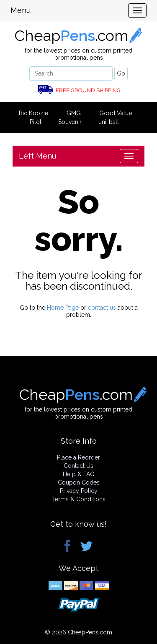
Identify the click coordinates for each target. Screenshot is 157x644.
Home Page (63, 308)
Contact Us (78, 466)
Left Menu (37, 156)
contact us (102, 308)
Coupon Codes (79, 482)
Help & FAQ (79, 474)
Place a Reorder (78, 457)
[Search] (71, 73)
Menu (21, 10)
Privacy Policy (79, 491)
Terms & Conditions (79, 499)
